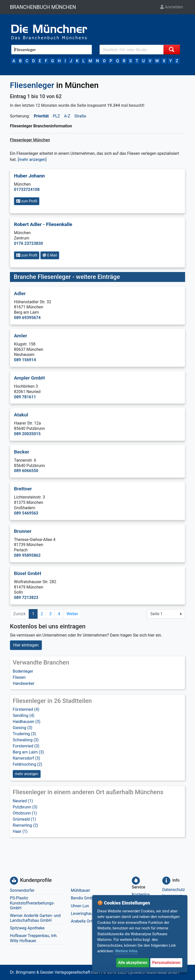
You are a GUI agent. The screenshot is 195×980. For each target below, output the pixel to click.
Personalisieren (166, 963)
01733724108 (27, 190)
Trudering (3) (24, 734)
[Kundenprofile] (14, 881)
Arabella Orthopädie (89, 921)
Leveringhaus (83, 914)
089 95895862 (27, 555)
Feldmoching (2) (27, 764)
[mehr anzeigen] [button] (32, 160)
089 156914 (25, 360)
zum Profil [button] (27, 201)
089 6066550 (26, 471)
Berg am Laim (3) (28, 752)
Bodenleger (23, 671)
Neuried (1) (23, 801)
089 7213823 (26, 598)
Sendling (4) (23, 715)
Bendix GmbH (83, 898)
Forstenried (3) (26, 746)
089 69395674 (27, 318)
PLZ (56, 116)
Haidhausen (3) (27, 722)
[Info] (166, 881)
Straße (80, 116)
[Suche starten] (172, 50)
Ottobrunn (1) (25, 813)
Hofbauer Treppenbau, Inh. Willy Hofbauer (34, 938)
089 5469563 (26, 513)
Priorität (41, 116)
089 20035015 (27, 434)
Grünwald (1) (24, 819)
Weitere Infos (126, 951)
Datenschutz (174, 890)
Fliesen (19, 677)
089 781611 (25, 397)
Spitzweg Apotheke (27, 928)
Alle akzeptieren (133, 963)
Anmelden (172, 7)
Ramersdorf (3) (26, 758)
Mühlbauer (80, 890)
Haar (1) (20, 831)
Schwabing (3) (26, 740)
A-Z (67, 116)
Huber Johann (29, 176)
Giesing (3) (22, 728)
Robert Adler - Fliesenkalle (43, 224)
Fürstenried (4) (26, 709)
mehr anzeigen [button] (27, 774)
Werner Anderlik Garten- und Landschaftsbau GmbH (35, 918)
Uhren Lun (80, 906)
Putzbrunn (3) (25, 807)
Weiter (72, 614)
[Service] (136, 881)
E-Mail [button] (50, 255)
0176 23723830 (28, 243)
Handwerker (24, 683)
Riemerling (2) (25, 825)
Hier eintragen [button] (26, 645)
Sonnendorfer (22, 890)
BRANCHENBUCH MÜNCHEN (43, 7)
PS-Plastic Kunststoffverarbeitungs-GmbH (32, 903)
